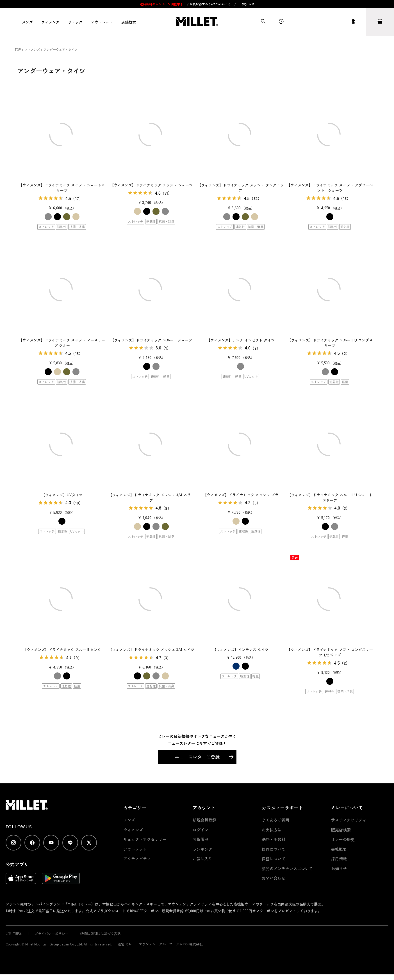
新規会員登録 (204, 820)
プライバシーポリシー (51, 934)
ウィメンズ (50, 22)
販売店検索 (341, 830)
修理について (274, 849)
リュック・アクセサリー (145, 839)
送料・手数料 (274, 839)
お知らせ (248, 4)
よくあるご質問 (275, 820)
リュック (75, 22)
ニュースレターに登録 (197, 757)
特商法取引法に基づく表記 (101, 934)
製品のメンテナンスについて (287, 868)
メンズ (27, 22)
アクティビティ (137, 859)
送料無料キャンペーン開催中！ (162, 4)
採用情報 (339, 859)
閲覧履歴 (201, 839)
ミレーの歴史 (343, 839)
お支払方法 (272, 830)
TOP (18, 49)
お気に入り (202, 859)
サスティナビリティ (349, 820)
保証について (274, 859)
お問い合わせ (274, 878)
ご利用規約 (14, 934)
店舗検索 (129, 22)
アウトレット (102, 22)
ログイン (201, 830)
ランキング (202, 849)
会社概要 (339, 849)
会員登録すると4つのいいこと (210, 4)
